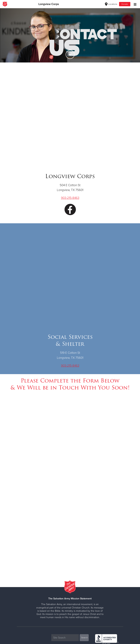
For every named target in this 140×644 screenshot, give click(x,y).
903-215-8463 (70, 198)
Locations (111, 4)
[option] (70, 35)
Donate (125, 4)
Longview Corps (49, 4)
